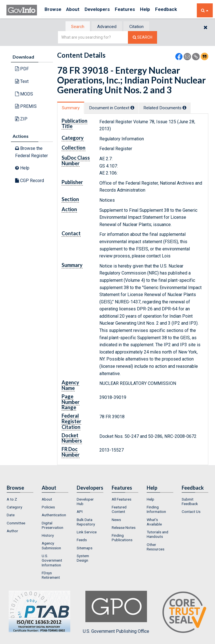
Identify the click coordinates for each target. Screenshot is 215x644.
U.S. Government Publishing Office (116, 613)
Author (12, 531)
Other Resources (156, 547)
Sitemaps (85, 548)
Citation (140, 27)
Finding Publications (122, 538)
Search (74, 27)
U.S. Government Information (52, 561)
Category (14, 508)
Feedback (180, 10)
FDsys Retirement (51, 576)
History (48, 536)
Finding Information (156, 510)
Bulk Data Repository (86, 522)
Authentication (54, 516)
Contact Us (191, 512)
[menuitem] (20, 500)
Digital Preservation (52, 526)
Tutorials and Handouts (157, 535)
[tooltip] (137, 108)
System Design (83, 559)
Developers (103, 10)
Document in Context (116, 108)
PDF (22, 69)
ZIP (21, 119)
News (116, 520)
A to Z (12, 500)
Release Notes (124, 528)
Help (157, 10)
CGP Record (30, 181)
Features (134, 10)
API (80, 512)
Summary (72, 108)
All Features (121, 500)
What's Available (154, 522)
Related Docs (173, 108)
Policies (48, 508)
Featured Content (119, 510)
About (76, 10)
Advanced (107, 27)
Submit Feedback (190, 502)
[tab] (74, 27)
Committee (16, 524)
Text (22, 82)
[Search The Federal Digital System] (142, 38)
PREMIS (26, 107)
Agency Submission (51, 546)
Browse (53, 10)
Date (11, 516)
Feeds (82, 541)
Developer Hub (85, 502)
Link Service (87, 533)
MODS (24, 94)
